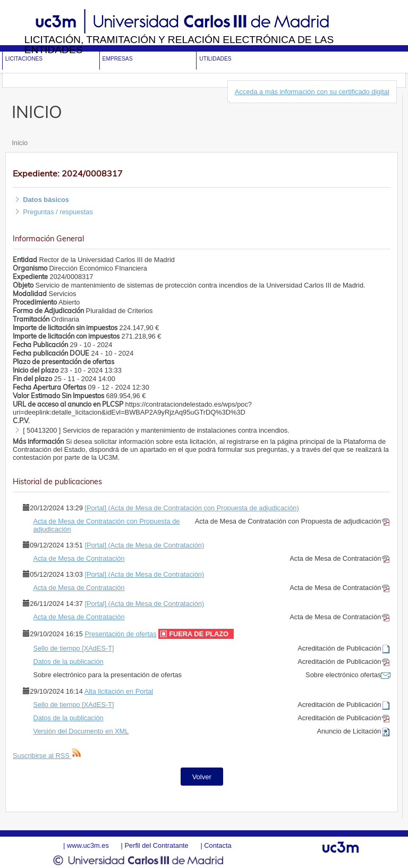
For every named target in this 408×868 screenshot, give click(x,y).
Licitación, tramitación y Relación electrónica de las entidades (179, 45)
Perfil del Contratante (156, 845)
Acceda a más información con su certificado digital (312, 92)
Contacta (218, 845)
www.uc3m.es (88, 845)
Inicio (20, 143)
